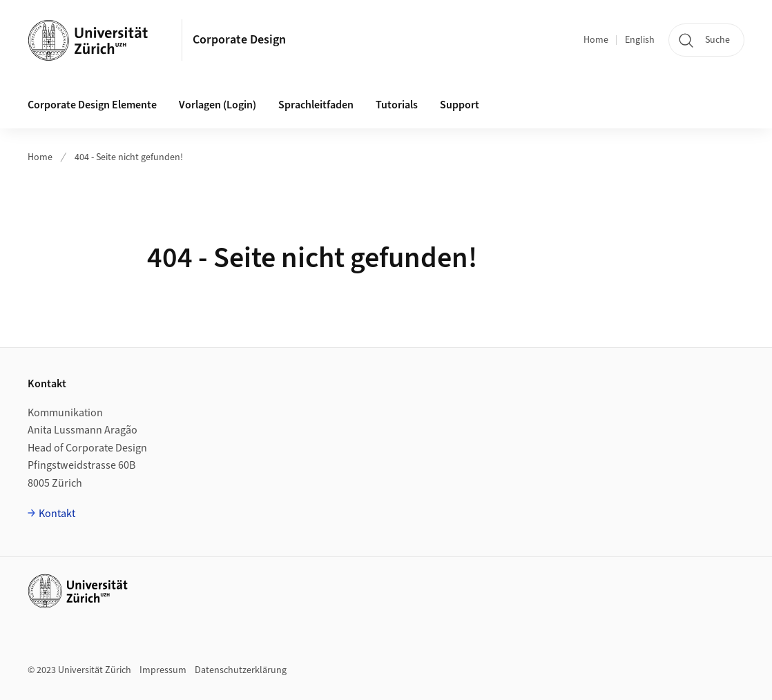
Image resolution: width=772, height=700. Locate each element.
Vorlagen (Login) (218, 105)
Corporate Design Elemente (92, 105)
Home (596, 40)
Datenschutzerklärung (241, 670)
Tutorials (397, 105)
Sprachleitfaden (316, 105)
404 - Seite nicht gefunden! (129, 157)
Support (460, 105)
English (640, 40)
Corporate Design (239, 40)
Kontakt (57, 514)
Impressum (163, 670)
